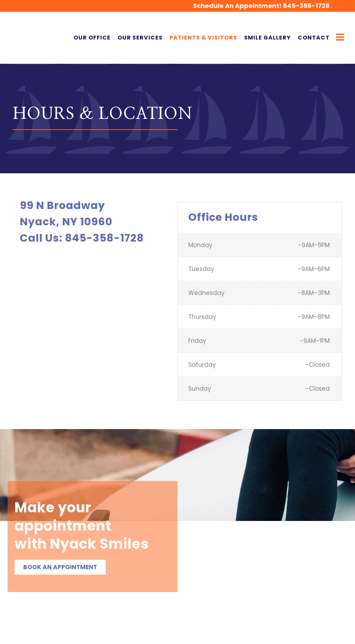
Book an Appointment (60, 567)
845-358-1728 (296, 6)
